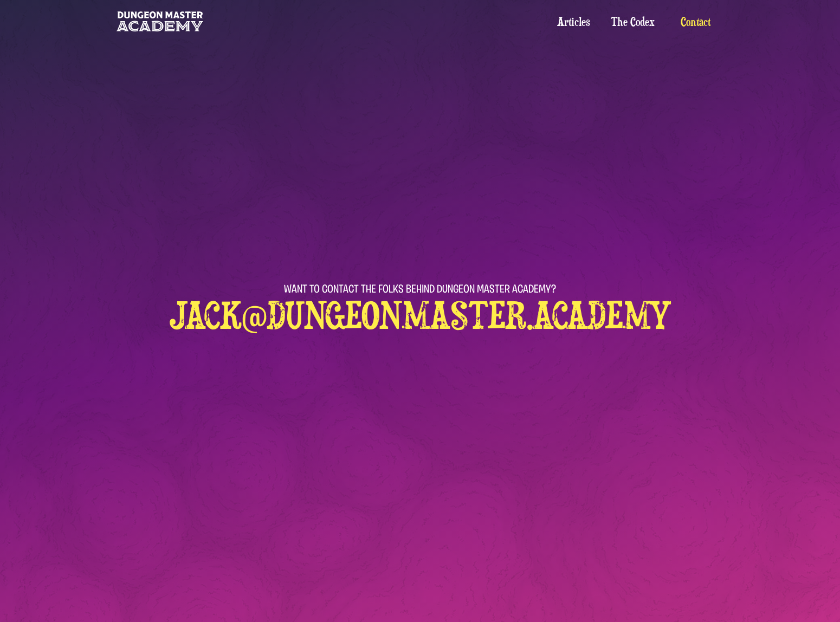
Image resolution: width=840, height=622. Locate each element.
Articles (573, 22)
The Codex (633, 22)
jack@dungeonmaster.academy (420, 315)
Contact (696, 22)
